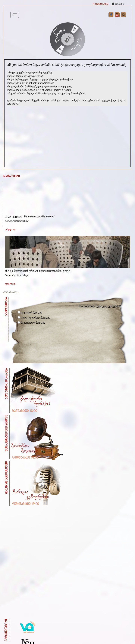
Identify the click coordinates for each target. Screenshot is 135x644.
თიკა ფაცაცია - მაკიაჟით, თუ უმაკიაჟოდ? (30, 217)
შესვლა (119, 4)
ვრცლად (10, 230)
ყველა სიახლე (11, 292)
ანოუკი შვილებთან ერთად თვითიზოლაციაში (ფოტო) (38, 271)
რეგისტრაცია (100, 4)
